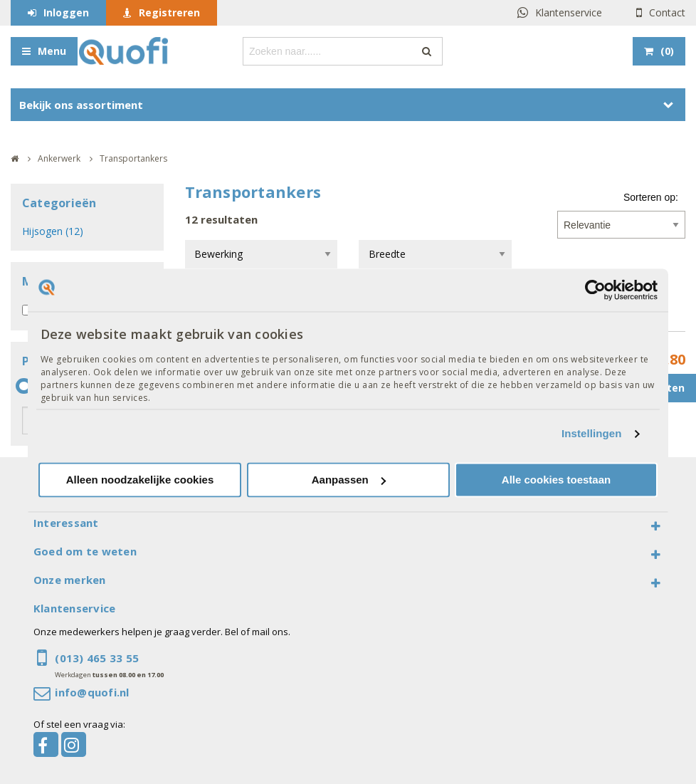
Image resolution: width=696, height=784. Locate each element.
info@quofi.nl (92, 692)
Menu (52, 51)
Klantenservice (569, 12)
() (667, 51)
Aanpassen (349, 480)
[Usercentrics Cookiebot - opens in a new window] (595, 290)
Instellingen (592, 434)
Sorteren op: (651, 197)
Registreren (169, 12)
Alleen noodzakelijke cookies (140, 480)
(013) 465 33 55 (97, 658)
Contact (667, 12)
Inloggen (66, 12)
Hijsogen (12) (53, 231)
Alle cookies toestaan (556, 480)
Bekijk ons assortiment (81, 105)
